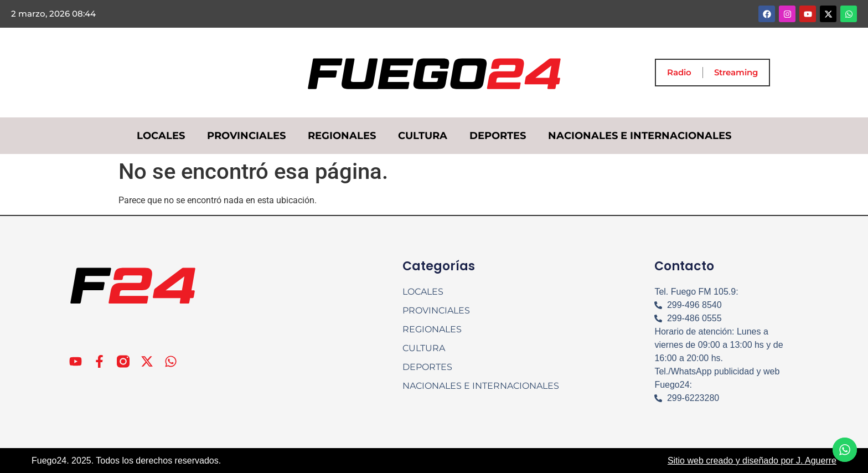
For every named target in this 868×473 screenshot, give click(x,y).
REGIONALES (342, 136)
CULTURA (423, 136)
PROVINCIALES (246, 136)
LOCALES (161, 136)
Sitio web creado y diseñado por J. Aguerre (752, 461)
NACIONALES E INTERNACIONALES (640, 136)
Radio (679, 72)
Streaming (736, 72)
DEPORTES (498, 136)
